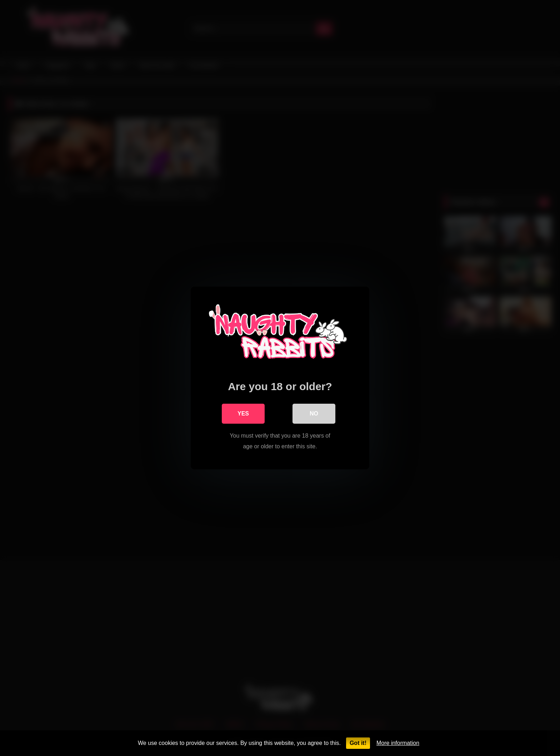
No (314, 414)
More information (398, 743)
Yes (243, 414)
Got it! (358, 743)
